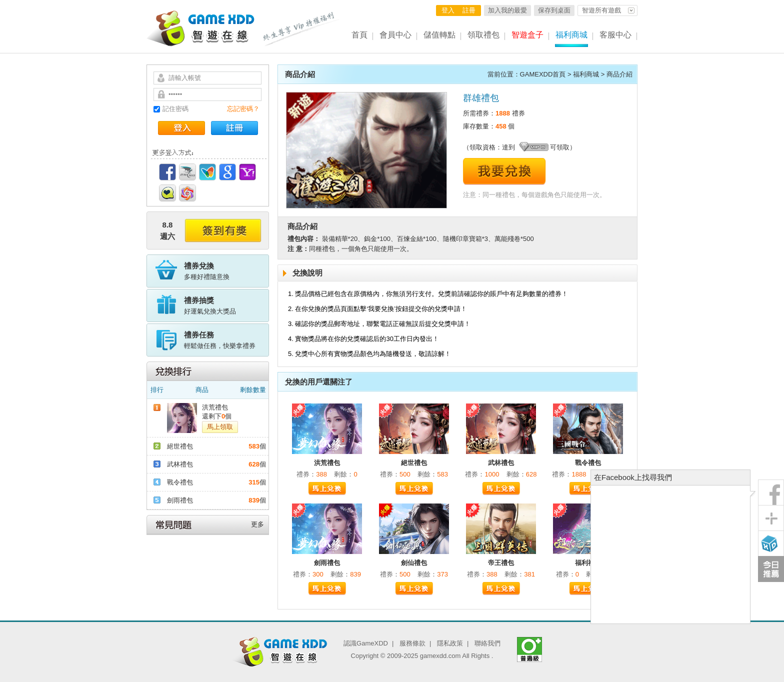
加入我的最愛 (507, 10)
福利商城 (571, 35)
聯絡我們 (487, 643)
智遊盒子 (527, 35)
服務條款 (412, 643)
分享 (771, 518)
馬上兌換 (327, 489)
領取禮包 (483, 35)
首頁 (359, 35)
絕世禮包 (180, 446)
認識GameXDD (366, 643)
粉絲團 (771, 492)
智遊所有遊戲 (601, 10)
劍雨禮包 (180, 500)
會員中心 (395, 35)
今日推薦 (771, 569)
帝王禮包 (501, 563)
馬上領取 (220, 427)
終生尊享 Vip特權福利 (301, 29)
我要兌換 (504, 171)
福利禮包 (588, 563)
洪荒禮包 (215, 407)
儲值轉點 (439, 35)
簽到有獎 (223, 230)
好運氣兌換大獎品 (226, 305)
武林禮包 (180, 464)
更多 (257, 524)
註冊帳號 (234, 128)
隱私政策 (450, 643)
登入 (448, 10)
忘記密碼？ (243, 109)
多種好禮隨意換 (226, 270)
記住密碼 (175, 109)
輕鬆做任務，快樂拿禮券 (226, 339)
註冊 (469, 10)
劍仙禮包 (414, 563)
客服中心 (615, 35)
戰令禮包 (180, 482)
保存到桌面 (554, 10)
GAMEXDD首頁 (543, 74)
